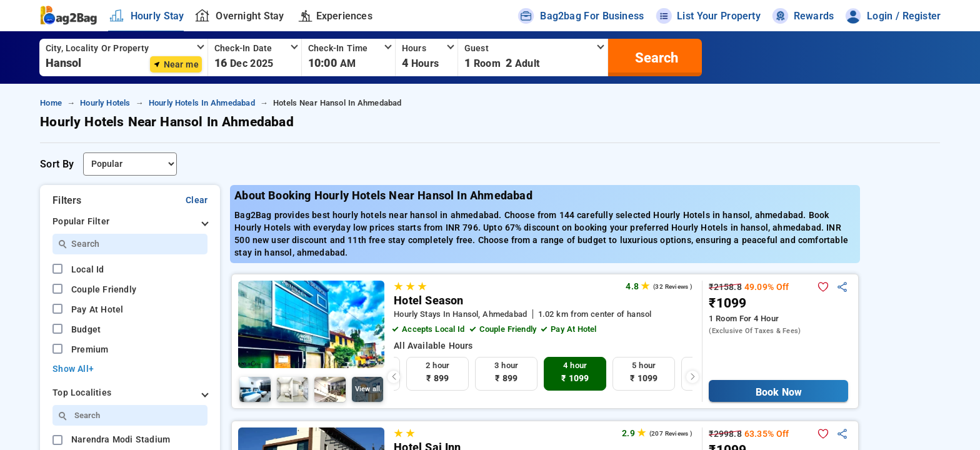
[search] (655, 57)
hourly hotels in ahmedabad (202, 103)
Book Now (778, 392)
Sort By (57, 164)
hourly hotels (105, 103)
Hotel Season (428, 301)
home (51, 103)
